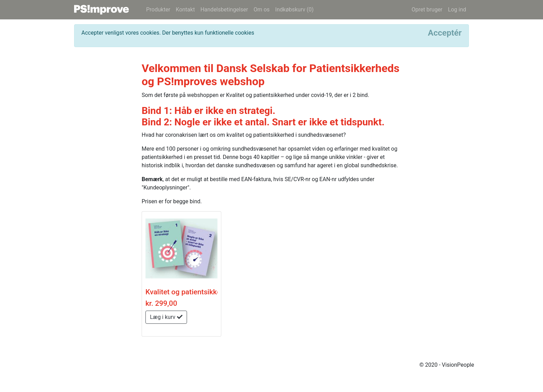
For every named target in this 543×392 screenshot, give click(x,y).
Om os (261, 10)
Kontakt (185, 10)
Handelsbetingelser (224, 10)
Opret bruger (427, 10)
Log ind (457, 10)
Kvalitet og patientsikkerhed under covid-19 (215, 292)
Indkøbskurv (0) (295, 10)
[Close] (445, 33)
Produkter (158, 10)
